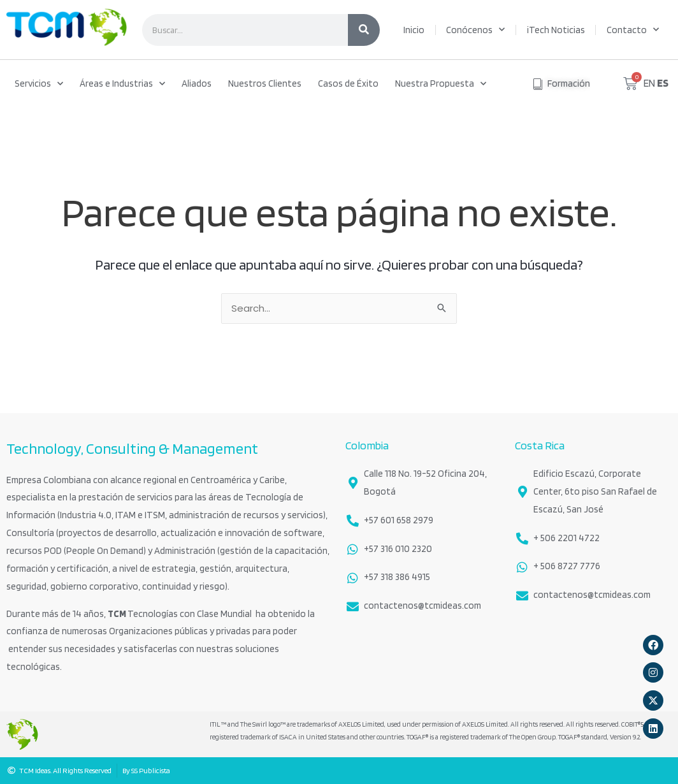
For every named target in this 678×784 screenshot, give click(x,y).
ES (663, 83)
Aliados (197, 83)
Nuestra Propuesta (441, 84)
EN (649, 83)
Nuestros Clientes (265, 83)
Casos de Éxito (348, 83)
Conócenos (475, 30)
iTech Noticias (556, 30)
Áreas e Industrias (122, 84)
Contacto (633, 30)
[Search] (364, 30)
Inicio (414, 30)
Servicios (39, 84)
